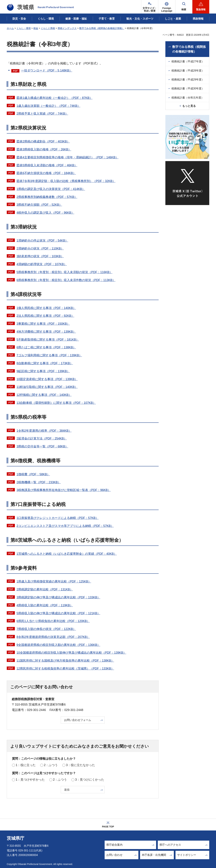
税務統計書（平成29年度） (188, 80)
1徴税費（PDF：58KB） (33, 474)
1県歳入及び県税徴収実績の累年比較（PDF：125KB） (54, 581)
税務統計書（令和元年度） (188, 98)
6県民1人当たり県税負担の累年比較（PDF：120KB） (53, 621)
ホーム (10, 28)
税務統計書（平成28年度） (188, 71)
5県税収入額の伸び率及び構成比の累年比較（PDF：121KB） (58, 613)
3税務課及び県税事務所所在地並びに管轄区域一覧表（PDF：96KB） (64, 490)
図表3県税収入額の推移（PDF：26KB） (44, 149)
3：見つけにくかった (90, 780)
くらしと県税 (48, 28)
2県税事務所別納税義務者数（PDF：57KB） (47, 197)
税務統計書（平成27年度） (188, 61)
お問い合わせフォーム (78, 720)
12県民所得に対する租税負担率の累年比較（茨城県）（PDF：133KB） (65, 669)
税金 (36, 28)
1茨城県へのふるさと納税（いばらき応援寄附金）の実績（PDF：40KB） (67, 554)
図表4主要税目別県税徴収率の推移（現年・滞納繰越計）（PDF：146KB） (67, 157)
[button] (167, 7)
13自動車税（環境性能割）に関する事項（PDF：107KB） (56, 403)
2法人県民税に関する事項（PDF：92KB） (45, 316)
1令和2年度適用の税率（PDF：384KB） (44, 431)
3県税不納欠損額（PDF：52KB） (39, 205)
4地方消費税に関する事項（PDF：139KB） (46, 332)
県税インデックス (67, 28)
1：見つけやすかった (30, 780)
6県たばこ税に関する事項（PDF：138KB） (46, 347)
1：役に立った (26, 765)
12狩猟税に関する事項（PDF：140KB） (44, 395)
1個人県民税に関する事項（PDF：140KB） (46, 308)
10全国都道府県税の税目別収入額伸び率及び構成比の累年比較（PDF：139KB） (71, 653)
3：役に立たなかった (80, 765)
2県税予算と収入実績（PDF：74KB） (42, 114)
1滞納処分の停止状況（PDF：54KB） (42, 241)
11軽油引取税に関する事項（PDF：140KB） (47, 387)
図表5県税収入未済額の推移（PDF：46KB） (47, 165)
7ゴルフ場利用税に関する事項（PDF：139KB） (49, 355)
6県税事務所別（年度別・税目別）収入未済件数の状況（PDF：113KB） (66, 280)
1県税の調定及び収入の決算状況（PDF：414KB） (51, 189)
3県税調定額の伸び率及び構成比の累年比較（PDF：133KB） (58, 597)
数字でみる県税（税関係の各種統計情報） (102, 28)
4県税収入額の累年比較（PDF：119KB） (45, 605)
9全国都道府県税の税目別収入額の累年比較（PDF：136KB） (58, 645)
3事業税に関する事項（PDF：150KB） (43, 324)
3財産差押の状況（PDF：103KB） (40, 256)
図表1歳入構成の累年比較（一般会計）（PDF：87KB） (55, 98)
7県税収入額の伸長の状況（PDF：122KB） (46, 629)
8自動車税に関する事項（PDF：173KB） (45, 363)
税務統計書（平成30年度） (188, 88)
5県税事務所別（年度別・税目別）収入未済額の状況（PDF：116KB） (64, 272)
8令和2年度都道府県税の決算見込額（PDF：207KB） (53, 637)
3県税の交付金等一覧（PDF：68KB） (42, 446)
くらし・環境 (24, 28)
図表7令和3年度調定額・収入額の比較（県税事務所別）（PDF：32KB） (66, 181)
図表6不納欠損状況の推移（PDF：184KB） (46, 173)
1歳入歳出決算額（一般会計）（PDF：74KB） (48, 106)
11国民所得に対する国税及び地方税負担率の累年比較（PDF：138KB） (65, 661)
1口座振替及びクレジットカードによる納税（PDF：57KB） (58, 518)
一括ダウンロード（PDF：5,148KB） (47, 70)
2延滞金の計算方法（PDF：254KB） (42, 438)
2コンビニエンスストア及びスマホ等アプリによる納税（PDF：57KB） (65, 526)
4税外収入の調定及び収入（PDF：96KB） (45, 213)
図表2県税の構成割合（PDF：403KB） (43, 141)
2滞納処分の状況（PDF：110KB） (40, 248)
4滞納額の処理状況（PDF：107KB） (42, 264)
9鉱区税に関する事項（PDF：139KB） (43, 371)
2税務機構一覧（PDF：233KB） (39, 482)
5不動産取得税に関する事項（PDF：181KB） (48, 340)
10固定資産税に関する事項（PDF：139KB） (47, 379)
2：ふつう (51, 765)
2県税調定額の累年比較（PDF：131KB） (45, 589)
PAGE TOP (108, 827)
